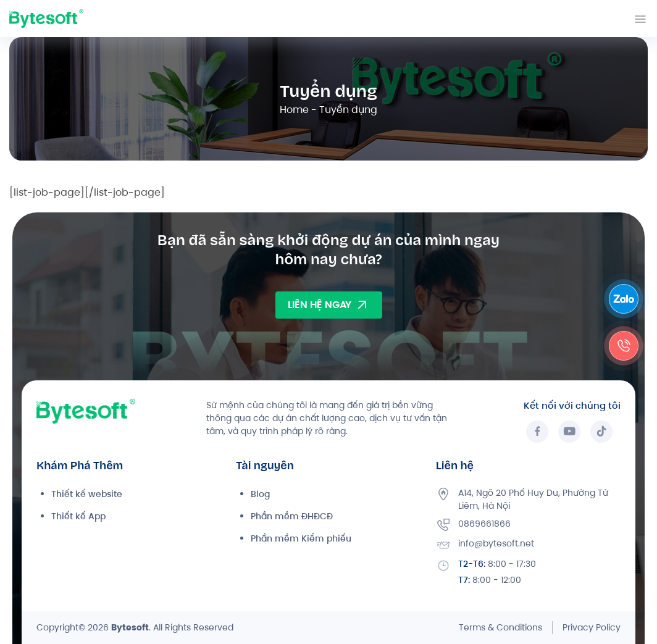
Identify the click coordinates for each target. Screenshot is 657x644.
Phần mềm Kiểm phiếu (301, 538)
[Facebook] (537, 432)
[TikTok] (601, 432)
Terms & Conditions (500, 627)
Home (294, 110)
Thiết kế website (87, 494)
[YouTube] (569, 432)
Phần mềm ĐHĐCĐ (292, 516)
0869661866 (484, 524)
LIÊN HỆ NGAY (329, 305)
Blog (260, 494)
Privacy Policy (592, 627)
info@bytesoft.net (496, 543)
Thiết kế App (78, 516)
